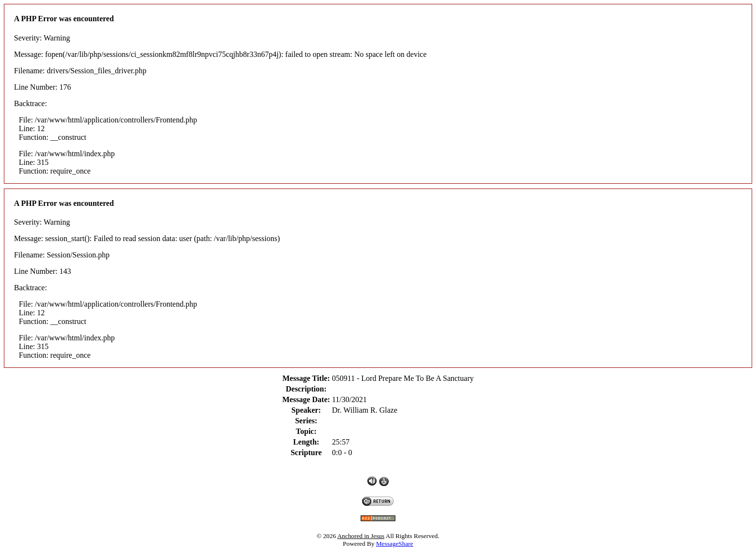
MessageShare (395, 544)
